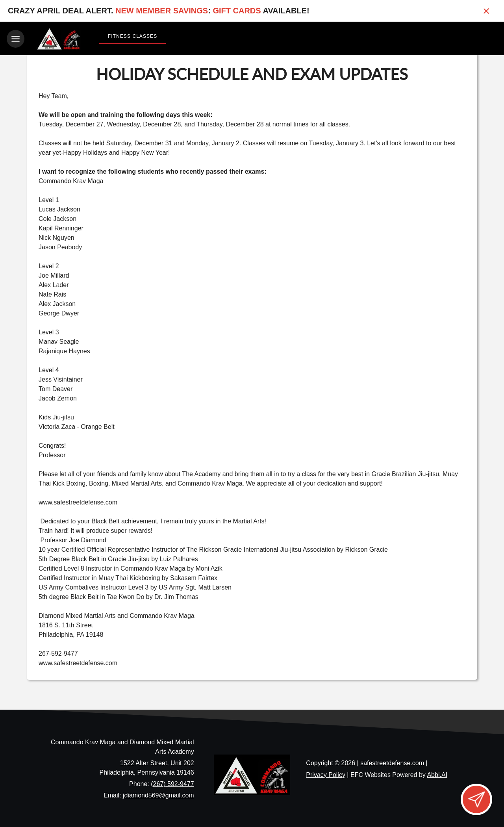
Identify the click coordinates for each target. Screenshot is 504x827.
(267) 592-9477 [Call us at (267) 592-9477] (172, 783)
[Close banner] (486, 11)
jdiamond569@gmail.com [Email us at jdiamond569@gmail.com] (158, 794)
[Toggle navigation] (16, 39)
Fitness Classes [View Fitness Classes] (132, 36)
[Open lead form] (476, 799)
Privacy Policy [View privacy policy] (326, 774)
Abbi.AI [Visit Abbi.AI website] (437, 774)
